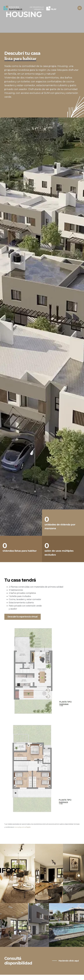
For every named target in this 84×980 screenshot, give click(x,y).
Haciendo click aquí (68, 961)
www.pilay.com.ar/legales (23, 827)
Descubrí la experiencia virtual (23, 617)
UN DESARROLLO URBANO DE (37, 8)
